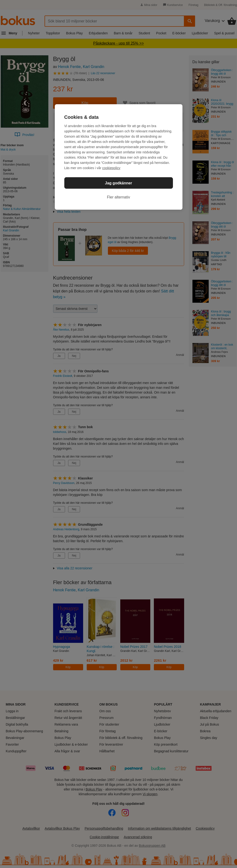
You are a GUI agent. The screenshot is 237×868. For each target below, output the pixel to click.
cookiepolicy (111, 168)
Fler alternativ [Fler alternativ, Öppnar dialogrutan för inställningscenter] (118, 197)
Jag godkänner (119, 183)
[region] (119, 157)
